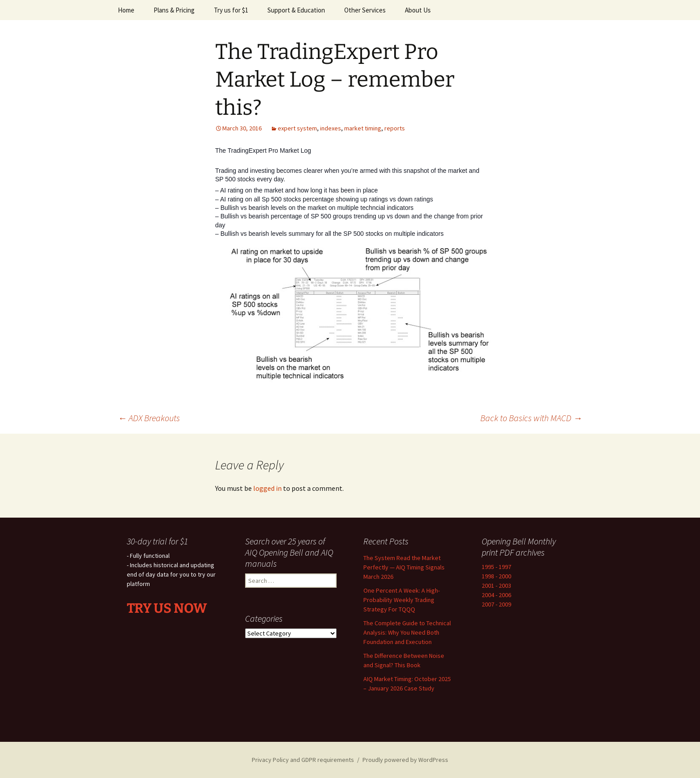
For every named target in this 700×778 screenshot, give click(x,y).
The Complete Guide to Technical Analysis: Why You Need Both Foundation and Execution (407, 632)
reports (395, 128)
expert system (297, 128)
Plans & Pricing (174, 10)
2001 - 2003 (496, 586)
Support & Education (296, 10)
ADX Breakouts (149, 418)
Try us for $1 (231, 10)
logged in (267, 488)
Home (126, 10)
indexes (331, 128)
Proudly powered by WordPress (405, 760)
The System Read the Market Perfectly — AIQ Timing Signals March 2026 (404, 567)
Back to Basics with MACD (531, 418)
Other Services (365, 10)
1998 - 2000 (496, 576)
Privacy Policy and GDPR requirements (303, 760)
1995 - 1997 (496, 567)
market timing (363, 128)
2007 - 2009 (496, 604)
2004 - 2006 (496, 595)
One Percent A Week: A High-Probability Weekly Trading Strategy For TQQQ (402, 600)
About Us (418, 10)
